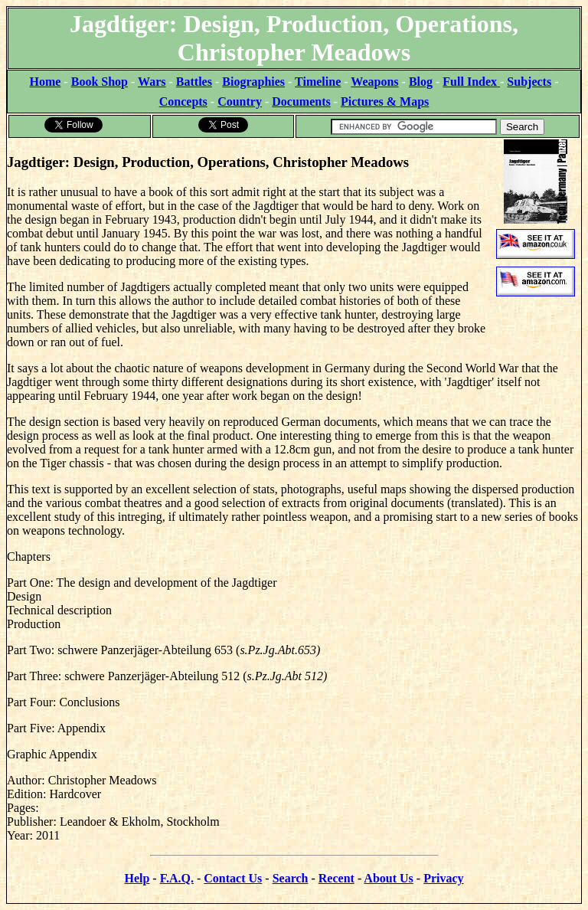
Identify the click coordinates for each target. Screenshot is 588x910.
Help (137, 878)
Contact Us (233, 878)
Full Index (471, 82)
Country (240, 101)
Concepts (183, 101)
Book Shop (100, 82)
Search (291, 878)
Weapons (374, 82)
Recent (336, 878)
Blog (421, 82)
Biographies (253, 82)
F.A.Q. (177, 878)
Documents (301, 101)
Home (46, 82)
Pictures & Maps (385, 101)
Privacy (443, 878)
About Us (388, 878)
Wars (152, 82)
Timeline (318, 82)
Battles (194, 82)
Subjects (529, 82)
